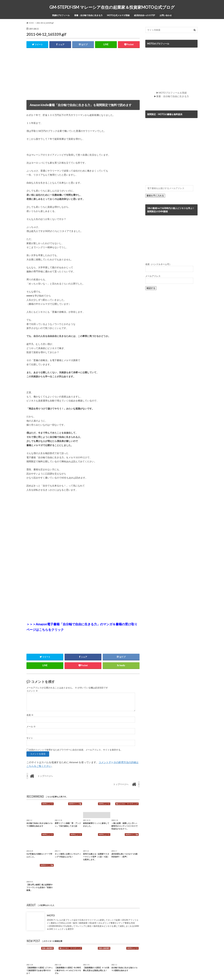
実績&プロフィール (60, 15)
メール (31, 726)
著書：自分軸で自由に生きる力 (88, 15)
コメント (32, 691)
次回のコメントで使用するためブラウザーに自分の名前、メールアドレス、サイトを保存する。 (76, 749)
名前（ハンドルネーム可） (158, 263)
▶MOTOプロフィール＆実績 (171, 92)
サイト (30, 738)
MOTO (51, 915)
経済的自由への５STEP (145, 15)
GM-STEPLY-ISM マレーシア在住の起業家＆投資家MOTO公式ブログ (112, 7)
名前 (30, 715)
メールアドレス (153, 275)
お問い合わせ (166, 15)
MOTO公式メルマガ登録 (118, 15)
